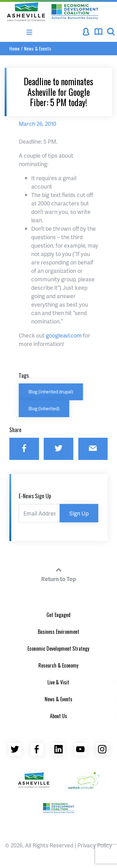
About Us (58, 716)
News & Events (38, 48)
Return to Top (59, 574)
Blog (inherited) (44, 408)
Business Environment (58, 632)
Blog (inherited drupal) (51, 392)
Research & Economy (58, 665)
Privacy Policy (95, 845)
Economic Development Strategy (58, 649)
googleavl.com (64, 335)
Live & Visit (58, 682)
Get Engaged (58, 615)
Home (15, 48)
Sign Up (79, 513)
